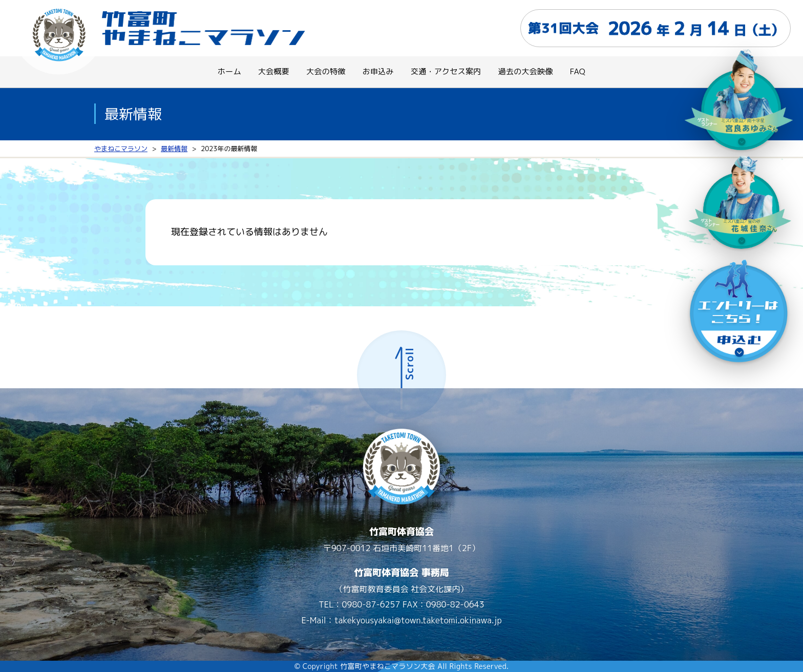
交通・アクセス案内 (446, 71)
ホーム (229, 71)
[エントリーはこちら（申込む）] (739, 314)
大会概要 (274, 71)
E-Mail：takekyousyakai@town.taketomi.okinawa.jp (401, 620)
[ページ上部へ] (401, 375)
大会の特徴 (326, 71)
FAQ (578, 71)
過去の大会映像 (526, 71)
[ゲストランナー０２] (739, 104)
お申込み (378, 71)
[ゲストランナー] (739, 201)
